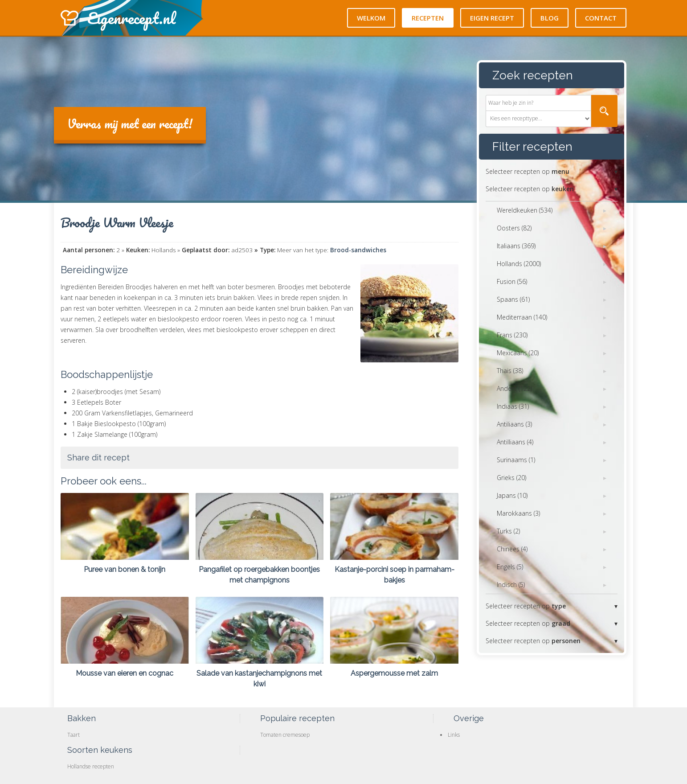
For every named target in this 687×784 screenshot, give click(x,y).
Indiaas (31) (513, 406)
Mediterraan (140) (522, 317)
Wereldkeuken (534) (525, 210)
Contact (601, 18)
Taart (74, 735)
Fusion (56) (512, 281)
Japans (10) (512, 495)
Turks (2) (508, 531)
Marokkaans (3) (518, 513)
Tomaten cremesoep (285, 735)
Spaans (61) (513, 299)
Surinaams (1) (516, 460)
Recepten (428, 18)
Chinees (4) (512, 549)
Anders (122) (514, 388)
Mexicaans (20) (518, 353)
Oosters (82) (514, 228)
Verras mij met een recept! (130, 123)
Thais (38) (510, 371)
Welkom (371, 18)
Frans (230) (512, 335)
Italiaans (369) (516, 246)
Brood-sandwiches (358, 250)
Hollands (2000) (519, 264)
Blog (550, 18)
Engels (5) (510, 567)
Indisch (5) (511, 585)
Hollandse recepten (91, 766)
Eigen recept (492, 18)
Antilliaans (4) (515, 442)
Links (454, 735)
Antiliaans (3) (514, 424)
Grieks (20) (511, 478)
